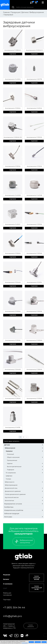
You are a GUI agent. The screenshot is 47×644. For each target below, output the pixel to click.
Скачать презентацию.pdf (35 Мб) (37, 588)
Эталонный (10, 454)
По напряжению (11, 473)
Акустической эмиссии (12, 497)
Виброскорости (10, 482)
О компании (8, 584)
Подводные (11, 470)
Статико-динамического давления (15, 494)
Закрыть (44, 642)
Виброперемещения (11, 485)
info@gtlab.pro (12, 616)
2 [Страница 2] (24, 437)
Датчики (7, 445)
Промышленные (12, 460)
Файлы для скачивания (7, 594)
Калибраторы (9, 507)
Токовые (8, 479)
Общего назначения (13, 457)
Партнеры (7, 600)
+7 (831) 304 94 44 (14, 607)
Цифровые (9, 476)
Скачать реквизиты (31, 626)
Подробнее (13, 54)
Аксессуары (8, 517)
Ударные (10, 463)
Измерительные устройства (14, 510)
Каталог (6, 579)
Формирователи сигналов (13, 504)
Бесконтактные (9, 501)
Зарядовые (9, 451)
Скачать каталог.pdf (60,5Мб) (37, 578)
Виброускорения (10, 448)
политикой (25, 643)
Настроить (38, 642)
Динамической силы (11, 488)
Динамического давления (13, 491)
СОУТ (5, 588)
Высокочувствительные (14, 467)
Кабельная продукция (12, 513)
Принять (31, 642)
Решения (7, 575)
